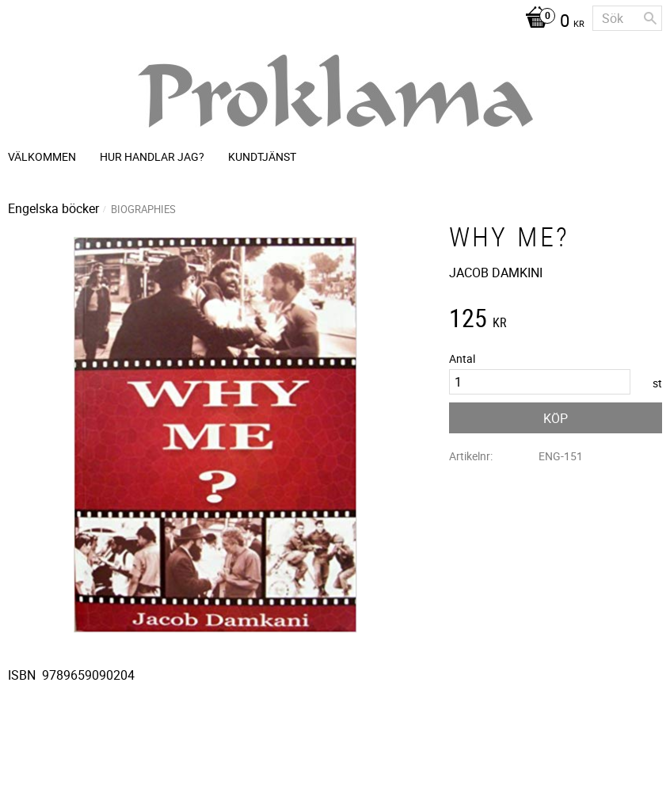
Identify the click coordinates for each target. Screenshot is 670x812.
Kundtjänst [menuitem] (262, 156)
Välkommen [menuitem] (42, 156)
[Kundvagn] (551, 22)
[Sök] (650, 18)
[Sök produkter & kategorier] (627, 18)
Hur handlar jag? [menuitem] (152, 156)
